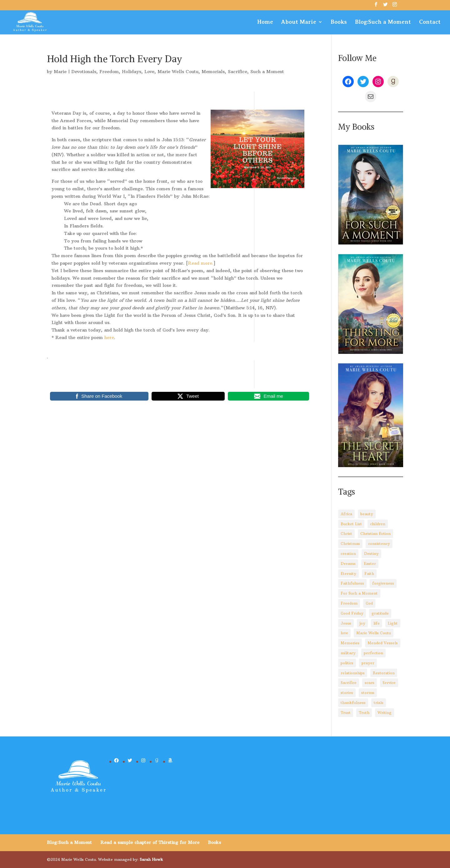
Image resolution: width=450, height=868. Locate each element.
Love (149, 72)
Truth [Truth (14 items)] (364, 713)
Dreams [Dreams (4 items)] (348, 564)
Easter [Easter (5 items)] (370, 564)
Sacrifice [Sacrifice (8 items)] (349, 683)
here (109, 337)
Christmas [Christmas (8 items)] (350, 544)
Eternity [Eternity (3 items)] (348, 574)
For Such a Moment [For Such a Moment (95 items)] (359, 593)
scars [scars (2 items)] (370, 683)
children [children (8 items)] (378, 524)
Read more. (201, 263)
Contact (430, 22)
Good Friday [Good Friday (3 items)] (352, 613)
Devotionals (84, 72)
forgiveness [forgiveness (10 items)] (383, 583)
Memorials (213, 72)
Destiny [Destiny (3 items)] (371, 554)
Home (265, 22)
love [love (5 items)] (344, 633)
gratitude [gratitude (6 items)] (380, 613)
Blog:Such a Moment (383, 22)
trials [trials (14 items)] (379, 703)
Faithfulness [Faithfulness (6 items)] (352, 583)
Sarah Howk (151, 859)
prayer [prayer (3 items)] (368, 663)
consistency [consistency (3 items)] (379, 544)
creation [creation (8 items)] (348, 554)
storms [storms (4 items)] (368, 693)
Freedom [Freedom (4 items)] (349, 603)
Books (339, 22)
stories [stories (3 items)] (347, 693)
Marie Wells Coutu (178, 72)
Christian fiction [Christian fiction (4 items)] (375, 534)
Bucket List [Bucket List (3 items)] (351, 524)
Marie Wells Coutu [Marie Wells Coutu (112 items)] (374, 633)
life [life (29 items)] (377, 623)
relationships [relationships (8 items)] (353, 673)
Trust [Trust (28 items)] (346, 713)
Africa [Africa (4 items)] (346, 514)
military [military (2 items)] (348, 653)
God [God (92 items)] (369, 603)
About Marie (299, 22)
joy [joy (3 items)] (362, 623)
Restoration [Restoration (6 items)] (384, 673)
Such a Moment (267, 72)
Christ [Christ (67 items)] (346, 534)
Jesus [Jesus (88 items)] (346, 623)
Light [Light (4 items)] (393, 623)
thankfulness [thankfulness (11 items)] (353, 703)
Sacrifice (237, 72)
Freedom (109, 72)
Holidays (132, 72)
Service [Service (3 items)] (389, 683)
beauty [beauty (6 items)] (367, 514)
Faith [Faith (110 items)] (369, 574)
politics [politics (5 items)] (347, 663)
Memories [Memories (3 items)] (350, 643)
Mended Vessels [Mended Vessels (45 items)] (383, 643)
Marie (60, 72)
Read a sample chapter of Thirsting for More (150, 842)
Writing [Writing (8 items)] (385, 713)
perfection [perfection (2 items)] (373, 653)
